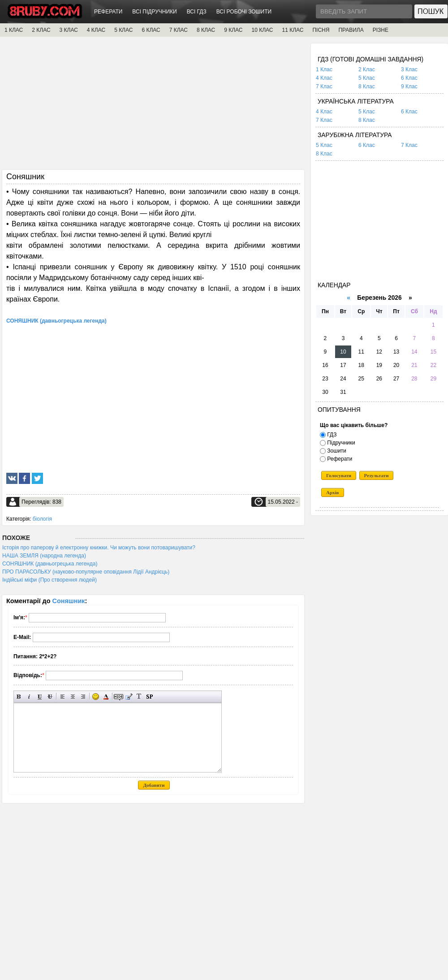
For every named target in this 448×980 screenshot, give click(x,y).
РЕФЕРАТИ (108, 12)
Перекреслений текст (50, 697)
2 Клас (367, 69)
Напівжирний (19, 697)
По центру (73, 697)
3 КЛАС (69, 30)
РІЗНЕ (381, 30)
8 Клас (367, 86)
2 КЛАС (41, 30)
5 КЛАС (123, 30)
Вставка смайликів (96, 697)
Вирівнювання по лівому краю (62, 697)
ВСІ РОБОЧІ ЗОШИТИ (244, 12)
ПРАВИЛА (351, 30)
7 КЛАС (179, 30)
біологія (42, 519)
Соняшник (69, 601)
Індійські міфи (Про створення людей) (50, 580)
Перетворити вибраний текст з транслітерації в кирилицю (139, 697)
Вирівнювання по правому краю (83, 697)
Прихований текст (118, 697)
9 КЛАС (233, 30)
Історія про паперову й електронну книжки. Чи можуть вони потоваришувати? (99, 548)
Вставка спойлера (149, 697)
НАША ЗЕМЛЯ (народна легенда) (44, 556)
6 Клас (409, 78)
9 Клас (409, 86)
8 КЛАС (206, 30)
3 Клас (409, 69)
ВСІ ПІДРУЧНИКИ (154, 12)
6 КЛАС (151, 30)
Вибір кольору (106, 697)
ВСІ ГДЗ (197, 12)
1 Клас (324, 69)
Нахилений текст (29, 697)
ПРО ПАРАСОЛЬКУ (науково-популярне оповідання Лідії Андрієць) (86, 572)
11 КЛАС (293, 30)
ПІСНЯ (321, 30)
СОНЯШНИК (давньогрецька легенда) (50, 564)
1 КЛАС (14, 30)
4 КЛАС (96, 30)
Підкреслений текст (40, 697)
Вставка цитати (129, 697)
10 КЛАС (263, 30)
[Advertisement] (153, 106)
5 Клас (367, 78)
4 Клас (324, 78)
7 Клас (324, 86)
